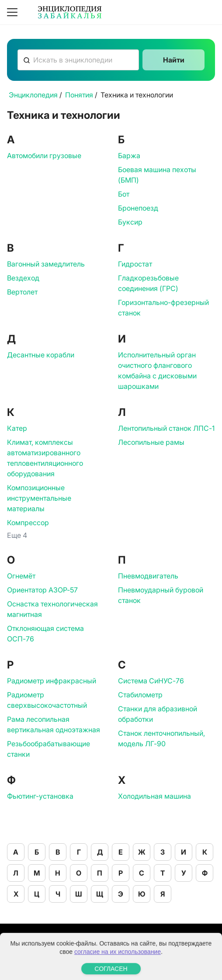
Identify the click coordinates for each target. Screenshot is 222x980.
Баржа (129, 156)
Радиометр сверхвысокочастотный (47, 700)
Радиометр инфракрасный (52, 681)
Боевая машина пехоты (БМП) (157, 175)
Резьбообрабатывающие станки (49, 749)
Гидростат (135, 264)
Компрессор (28, 523)
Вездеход (23, 278)
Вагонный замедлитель (46, 264)
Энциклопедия (33, 95)
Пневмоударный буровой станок (161, 595)
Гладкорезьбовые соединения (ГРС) (148, 283)
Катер (17, 428)
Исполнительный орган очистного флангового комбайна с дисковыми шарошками (157, 371)
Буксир (130, 222)
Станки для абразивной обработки (158, 714)
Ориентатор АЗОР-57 (42, 590)
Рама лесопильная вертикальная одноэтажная (54, 724)
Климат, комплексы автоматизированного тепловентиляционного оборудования (45, 458)
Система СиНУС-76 (151, 681)
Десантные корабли (41, 355)
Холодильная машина (154, 796)
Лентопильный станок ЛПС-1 (166, 428)
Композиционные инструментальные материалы (39, 498)
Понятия (79, 95)
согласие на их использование (118, 967)
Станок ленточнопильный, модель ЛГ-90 (161, 738)
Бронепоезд (138, 208)
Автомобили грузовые (44, 156)
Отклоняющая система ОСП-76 (45, 634)
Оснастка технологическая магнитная (52, 609)
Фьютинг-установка (40, 796)
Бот (124, 194)
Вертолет (22, 292)
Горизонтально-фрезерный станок (163, 308)
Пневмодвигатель (148, 576)
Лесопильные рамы (151, 442)
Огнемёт (21, 576)
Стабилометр (140, 695)
